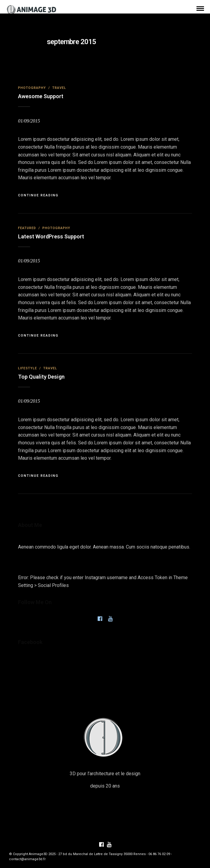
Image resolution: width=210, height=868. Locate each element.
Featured (27, 228)
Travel (59, 88)
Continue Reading (38, 195)
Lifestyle (27, 368)
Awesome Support (41, 96)
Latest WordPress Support (51, 236)
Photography (32, 88)
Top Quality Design (41, 377)
